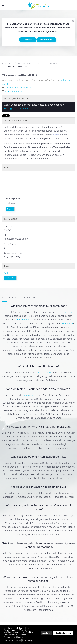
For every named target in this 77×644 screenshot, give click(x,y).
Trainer (7, 266)
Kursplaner (67, 323)
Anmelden (28, 40)
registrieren (23, 320)
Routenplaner (13, 198)
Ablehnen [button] (46, 633)
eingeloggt (68, 312)
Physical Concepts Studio (18, 88)
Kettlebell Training (47, 63)
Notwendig (28, 641)
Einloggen (9, 109)
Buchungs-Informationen (17, 98)
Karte (7, 168)
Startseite (7, 63)
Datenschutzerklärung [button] (13, 637)
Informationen (11, 219)
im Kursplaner (44, 373)
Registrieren (46, 40)
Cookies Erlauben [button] (63, 633)
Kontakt (10, 278)
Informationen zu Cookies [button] (15, 634)
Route (10, 209)
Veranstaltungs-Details (16, 121)
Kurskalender (25, 63)
